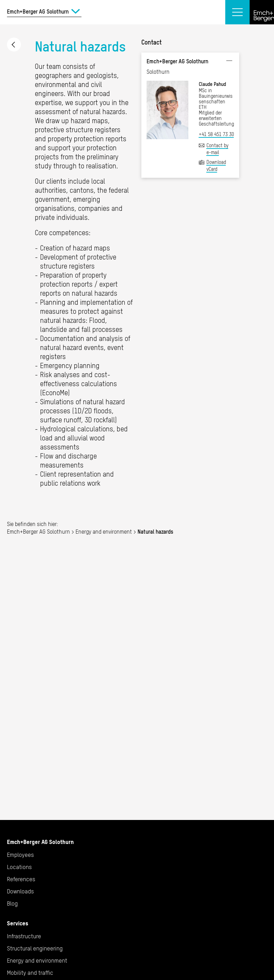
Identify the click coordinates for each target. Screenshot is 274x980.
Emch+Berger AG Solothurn (38, 532)
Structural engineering (35, 948)
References (21, 879)
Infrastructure (24, 936)
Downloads (20, 891)
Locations (19, 867)
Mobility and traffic (30, 973)
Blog (12, 903)
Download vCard (216, 166)
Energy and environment (14, 45)
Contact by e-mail (217, 149)
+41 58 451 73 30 (216, 134)
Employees (20, 855)
